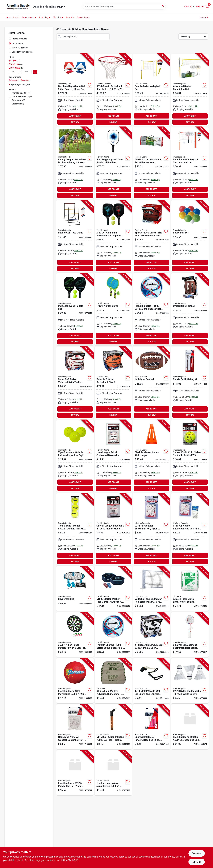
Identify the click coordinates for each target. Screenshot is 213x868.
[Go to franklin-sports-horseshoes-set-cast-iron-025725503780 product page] (152, 163)
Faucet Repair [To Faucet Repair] (83, 17)
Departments (28, 17)
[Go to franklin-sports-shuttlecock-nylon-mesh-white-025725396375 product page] (190, 681)
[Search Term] (124, 7)
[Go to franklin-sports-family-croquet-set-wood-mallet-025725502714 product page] (75, 163)
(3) (22, 96)
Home (7, 17)
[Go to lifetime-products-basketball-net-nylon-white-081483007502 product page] (190, 529)
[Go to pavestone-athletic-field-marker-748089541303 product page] (113, 681)
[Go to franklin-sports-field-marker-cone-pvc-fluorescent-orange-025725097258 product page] (152, 456)
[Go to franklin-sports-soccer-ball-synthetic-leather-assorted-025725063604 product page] (152, 309)
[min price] (14, 72)
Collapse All (14, 80)
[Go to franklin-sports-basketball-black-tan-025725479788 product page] (152, 236)
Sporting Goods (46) (20, 85)
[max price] (26, 72)
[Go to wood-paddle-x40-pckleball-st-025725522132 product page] (75, 309)
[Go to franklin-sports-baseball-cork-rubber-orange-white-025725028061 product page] (113, 529)
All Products (18, 44)
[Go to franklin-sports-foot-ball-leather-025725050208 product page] (190, 309)
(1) (18, 100)
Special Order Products (23, 52)
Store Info (204, 17)
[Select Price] (35, 72)
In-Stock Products (20, 48)
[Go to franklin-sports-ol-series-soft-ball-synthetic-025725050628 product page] (190, 456)
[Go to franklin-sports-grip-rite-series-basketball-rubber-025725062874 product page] (113, 383)
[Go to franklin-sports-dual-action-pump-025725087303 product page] (113, 727)
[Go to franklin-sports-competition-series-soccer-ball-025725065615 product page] (152, 635)
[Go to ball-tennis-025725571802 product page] (75, 529)
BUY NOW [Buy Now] (75, 122)
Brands (16, 17)
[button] (70, 17)
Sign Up (200, 7)
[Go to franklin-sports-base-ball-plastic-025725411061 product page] (113, 773)
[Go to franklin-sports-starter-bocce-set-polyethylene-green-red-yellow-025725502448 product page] (190, 236)
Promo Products (19, 39)
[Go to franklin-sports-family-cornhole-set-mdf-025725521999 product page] (75, 90)
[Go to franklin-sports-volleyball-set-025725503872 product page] (152, 90)
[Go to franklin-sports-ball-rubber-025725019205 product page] (113, 456)
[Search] (163, 6)
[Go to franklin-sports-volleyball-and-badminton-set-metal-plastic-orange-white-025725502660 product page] (190, 163)
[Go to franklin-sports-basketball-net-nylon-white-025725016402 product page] (75, 727)
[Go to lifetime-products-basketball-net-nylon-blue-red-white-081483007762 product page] (152, 529)
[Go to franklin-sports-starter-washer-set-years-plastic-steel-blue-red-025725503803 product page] (113, 589)
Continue (197, 853)
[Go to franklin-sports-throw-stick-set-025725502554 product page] (113, 309)
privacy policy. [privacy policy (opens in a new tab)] (175, 857)
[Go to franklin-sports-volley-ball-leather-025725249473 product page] (75, 383)
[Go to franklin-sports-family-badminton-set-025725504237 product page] (190, 90)
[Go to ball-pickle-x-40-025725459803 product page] (75, 456)
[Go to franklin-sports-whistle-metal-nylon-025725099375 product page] (152, 681)
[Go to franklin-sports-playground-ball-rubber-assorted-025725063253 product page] (75, 681)
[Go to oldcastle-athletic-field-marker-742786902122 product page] (190, 589)
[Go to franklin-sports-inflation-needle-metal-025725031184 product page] (152, 727)
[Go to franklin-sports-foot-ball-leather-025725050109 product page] (152, 383)
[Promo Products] (10, 39)
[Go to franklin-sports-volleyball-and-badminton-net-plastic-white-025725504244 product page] (152, 589)
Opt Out (197, 862)
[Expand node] (10, 84)
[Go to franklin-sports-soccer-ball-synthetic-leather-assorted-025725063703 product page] (113, 635)
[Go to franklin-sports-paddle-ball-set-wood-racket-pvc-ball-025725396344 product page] (75, 773)
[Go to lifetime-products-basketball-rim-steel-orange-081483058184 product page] (113, 90)
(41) (21, 93)
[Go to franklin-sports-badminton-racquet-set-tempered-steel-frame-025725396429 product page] (190, 635)
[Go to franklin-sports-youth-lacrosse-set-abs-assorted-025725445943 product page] (190, 727)
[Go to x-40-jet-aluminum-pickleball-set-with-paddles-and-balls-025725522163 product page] (113, 236)
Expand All (25, 80)
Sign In (188, 7)
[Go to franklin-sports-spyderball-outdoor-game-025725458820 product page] (75, 589)
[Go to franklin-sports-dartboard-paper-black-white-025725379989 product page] (75, 635)
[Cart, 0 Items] (207, 7)
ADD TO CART (75, 116)
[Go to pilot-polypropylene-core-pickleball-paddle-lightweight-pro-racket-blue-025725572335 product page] (113, 163)
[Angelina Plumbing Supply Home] (18, 7)
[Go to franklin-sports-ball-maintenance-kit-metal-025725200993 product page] (190, 383)
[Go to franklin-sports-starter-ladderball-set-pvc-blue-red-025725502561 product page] (75, 236)
